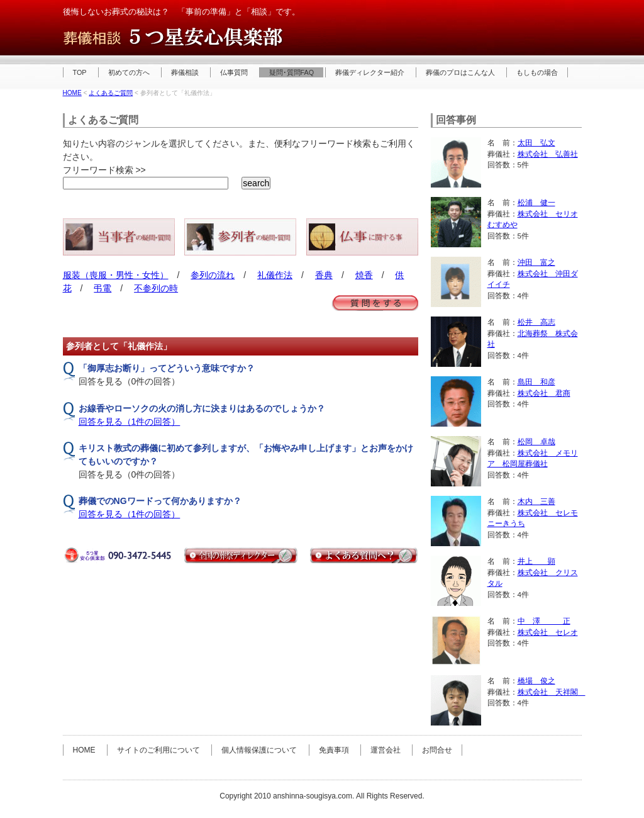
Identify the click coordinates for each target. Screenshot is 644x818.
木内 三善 (536, 501)
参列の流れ (213, 275)
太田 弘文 (536, 143)
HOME (72, 93)
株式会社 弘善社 (548, 154)
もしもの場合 (537, 72)
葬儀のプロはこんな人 (460, 72)
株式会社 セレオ (548, 632)
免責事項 (334, 750)
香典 (324, 275)
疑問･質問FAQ (292, 72)
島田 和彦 (536, 382)
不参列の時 (156, 288)
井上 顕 (536, 561)
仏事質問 (234, 72)
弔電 (103, 288)
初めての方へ (129, 72)
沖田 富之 (536, 262)
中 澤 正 (544, 621)
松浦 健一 (536, 202)
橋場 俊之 (536, 681)
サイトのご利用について (158, 750)
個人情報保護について (259, 750)
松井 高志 (536, 322)
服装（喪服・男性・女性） (116, 275)
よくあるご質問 (111, 93)
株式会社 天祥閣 (552, 692)
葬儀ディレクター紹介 (370, 72)
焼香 (364, 275)
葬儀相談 (185, 72)
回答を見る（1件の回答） (130, 422)
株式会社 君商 (544, 393)
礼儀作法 (275, 275)
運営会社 (386, 750)
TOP (80, 72)
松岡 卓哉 (536, 441)
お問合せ (437, 750)
